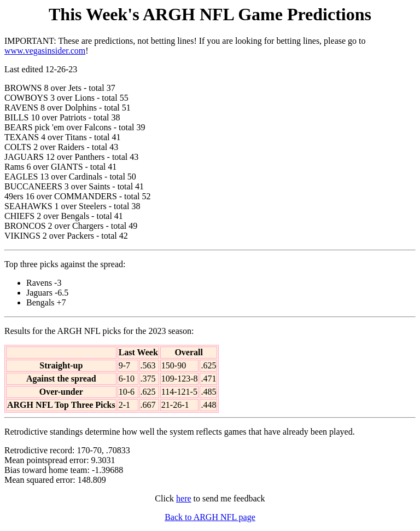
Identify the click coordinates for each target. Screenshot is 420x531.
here (184, 498)
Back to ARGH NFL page (210, 517)
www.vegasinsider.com (45, 51)
